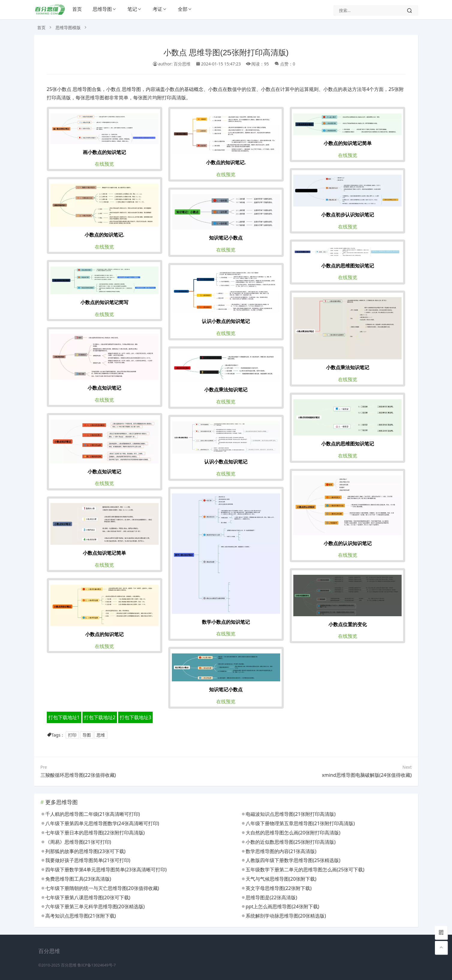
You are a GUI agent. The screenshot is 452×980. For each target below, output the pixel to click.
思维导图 (102, 9)
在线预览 (104, 164)
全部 (183, 9)
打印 (72, 735)
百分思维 (69, 965)
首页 (77, 9)
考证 (157, 9)
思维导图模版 (68, 27)
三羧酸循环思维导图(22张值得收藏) (78, 775)
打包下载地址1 (64, 717)
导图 (87, 735)
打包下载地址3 (135, 717)
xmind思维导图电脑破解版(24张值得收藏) (367, 775)
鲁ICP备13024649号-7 (97, 965)
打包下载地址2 (100, 717)
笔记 (132, 9)
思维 (101, 735)
